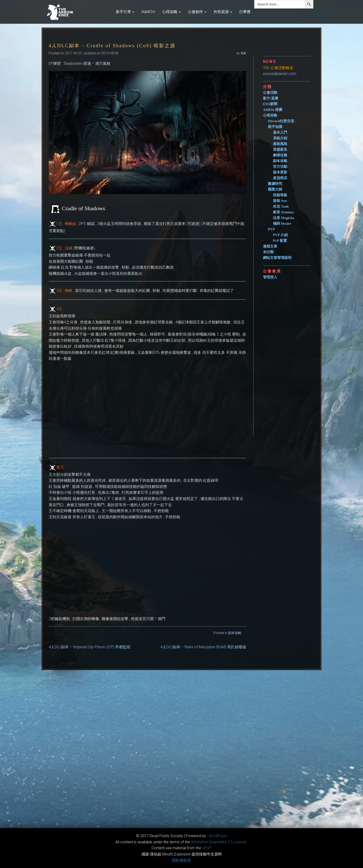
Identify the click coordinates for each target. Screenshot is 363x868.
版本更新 (280, 172)
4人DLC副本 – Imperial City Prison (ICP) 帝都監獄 (90, 647)
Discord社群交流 (281, 121)
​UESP (207, 848)
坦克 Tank (281, 206)
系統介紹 (280, 138)
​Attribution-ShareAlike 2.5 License (219, 842)
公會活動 (270, 93)
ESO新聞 (270, 104)
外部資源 (223, 12)
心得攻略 (172, 12)
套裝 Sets (280, 201)
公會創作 (197, 12)
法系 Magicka (284, 218)
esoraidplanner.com (280, 74)
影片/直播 (271, 98)
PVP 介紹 (280, 235)
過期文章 (270, 246)
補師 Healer (282, 224)
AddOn (148, 12)
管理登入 (270, 277)
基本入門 (280, 132)
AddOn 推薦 (273, 110)
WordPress (218, 836)
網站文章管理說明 (277, 258)
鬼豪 (243, 53)
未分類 (268, 252)
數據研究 (275, 184)
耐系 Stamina (283, 212)
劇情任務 (280, 155)
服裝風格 (280, 144)
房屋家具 (280, 149)
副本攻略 (235, 633)
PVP (271, 229)
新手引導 (125, 12)
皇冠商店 (280, 178)
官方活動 (280, 167)
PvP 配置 (280, 241)
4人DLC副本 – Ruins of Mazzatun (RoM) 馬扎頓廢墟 (203, 647)
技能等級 (280, 195)
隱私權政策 (181, 860)
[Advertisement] (289, 356)
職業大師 (275, 189)
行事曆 (245, 12)
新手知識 (275, 127)
